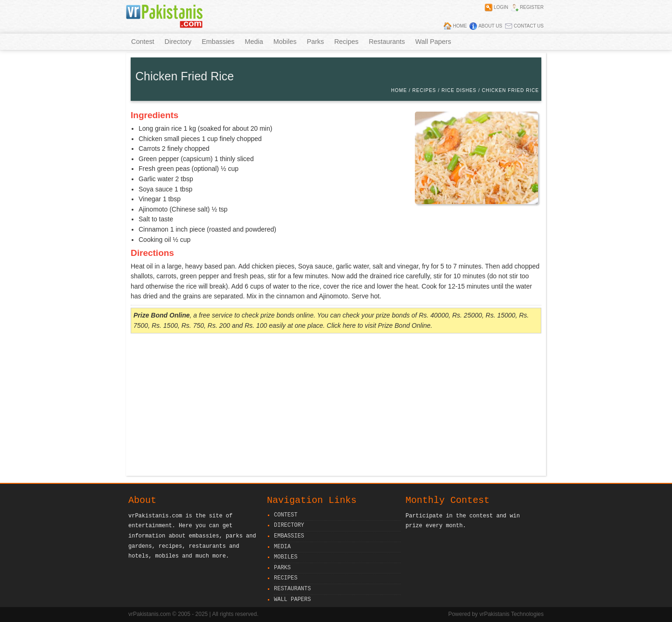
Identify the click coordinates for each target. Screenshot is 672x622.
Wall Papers (433, 42)
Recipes (346, 42)
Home (460, 26)
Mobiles (285, 42)
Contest (143, 42)
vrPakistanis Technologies (511, 614)
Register (532, 7)
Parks (315, 42)
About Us (490, 26)
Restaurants (387, 42)
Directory (178, 42)
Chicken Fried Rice (511, 90)
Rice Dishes (459, 90)
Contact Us (529, 26)
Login (501, 7)
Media (254, 42)
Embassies (218, 42)
